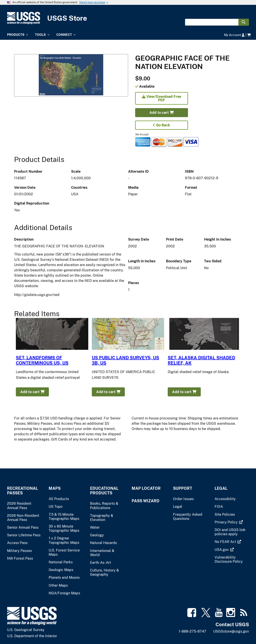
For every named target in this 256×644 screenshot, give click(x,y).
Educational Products (104, 491)
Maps (55, 488)
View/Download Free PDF (162, 98)
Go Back (161, 125)
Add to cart (162, 113)
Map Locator (146, 488)
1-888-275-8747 (192, 631)
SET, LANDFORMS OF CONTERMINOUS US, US (42, 360)
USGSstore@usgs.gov (231, 631)
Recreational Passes (22, 491)
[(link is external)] (227, 522)
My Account (234, 35)
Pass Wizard (145, 501)
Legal (221, 488)
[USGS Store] (128, 18)
